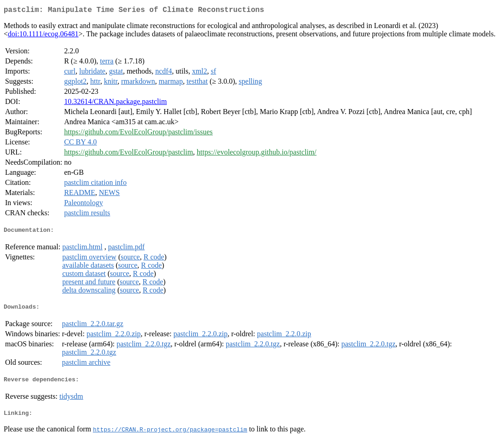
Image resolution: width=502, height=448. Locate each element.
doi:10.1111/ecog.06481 (43, 36)
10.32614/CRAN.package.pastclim (115, 103)
